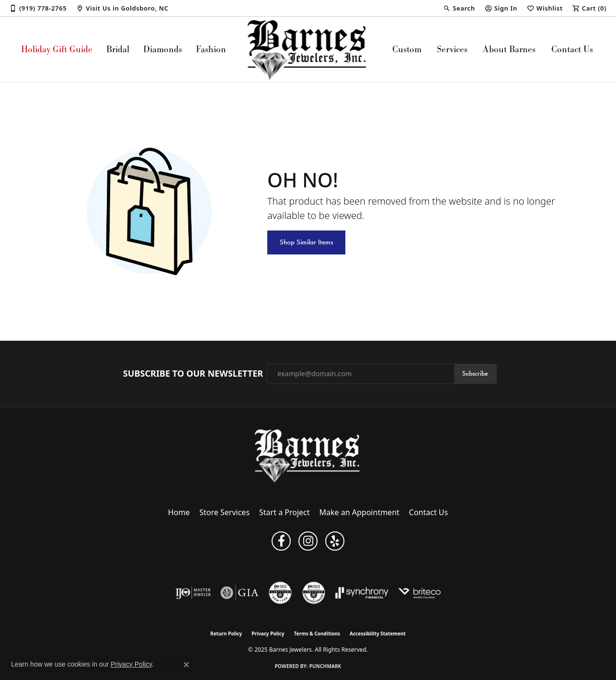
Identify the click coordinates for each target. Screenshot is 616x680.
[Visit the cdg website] (314, 593)
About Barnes (509, 49)
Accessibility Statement (378, 634)
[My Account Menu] (501, 8)
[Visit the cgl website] (280, 593)
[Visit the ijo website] (193, 593)
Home (179, 512)
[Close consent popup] (186, 665)
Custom (407, 49)
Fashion (211, 49)
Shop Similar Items (306, 242)
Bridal (118, 49)
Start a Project (284, 512)
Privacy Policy (268, 634)
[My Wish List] (545, 8)
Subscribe (475, 374)
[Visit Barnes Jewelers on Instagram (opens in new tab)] (308, 541)
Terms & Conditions (317, 634)
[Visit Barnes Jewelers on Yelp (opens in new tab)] (335, 541)
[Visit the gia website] (240, 593)
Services (452, 49)
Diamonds (163, 49)
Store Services (224, 512)
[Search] (459, 8)
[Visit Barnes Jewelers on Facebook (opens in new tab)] (281, 541)
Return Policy (226, 634)
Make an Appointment (359, 512)
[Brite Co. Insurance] (419, 593)
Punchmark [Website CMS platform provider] (325, 666)
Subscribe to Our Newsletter (193, 374)
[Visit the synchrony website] (362, 593)
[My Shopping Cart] (589, 8)
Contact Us (572, 49)
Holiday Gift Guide (57, 49)
